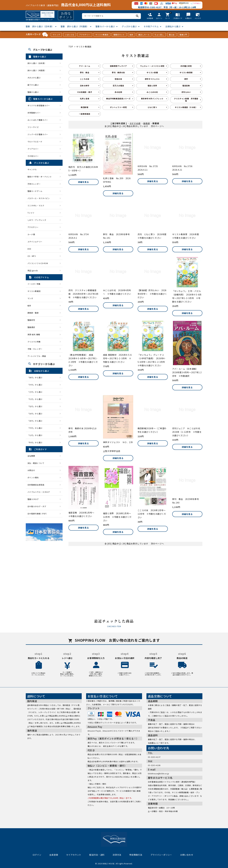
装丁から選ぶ (33, 85)
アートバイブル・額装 (37, 356)
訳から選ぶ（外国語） (37, 70)
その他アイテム (151, 26)
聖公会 (172, 35)
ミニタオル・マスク (36, 205)
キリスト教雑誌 (102, 35)
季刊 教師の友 (118, 72)
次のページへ (157, 126)
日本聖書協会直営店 (36, 485)
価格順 (146, 123)
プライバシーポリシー (161, 855)
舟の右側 (118, 92)
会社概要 (31, 456)
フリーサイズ (33, 127)
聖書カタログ (33, 499)
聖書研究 (31, 320)
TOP (71, 47)
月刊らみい (186, 92)
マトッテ (56, 35)
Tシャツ (31, 213)
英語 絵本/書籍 (34, 334)
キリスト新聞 (152, 72)
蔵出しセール (144, 35)
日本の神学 (85, 86)
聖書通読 (31, 327)
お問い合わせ (187, 855)
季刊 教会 (85, 72)
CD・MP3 (32, 256)
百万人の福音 (118, 86)
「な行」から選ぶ (36, 406)
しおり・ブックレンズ (37, 220)
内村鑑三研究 (186, 66)
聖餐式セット (119, 35)
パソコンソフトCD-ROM (38, 263)
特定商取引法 (136, 855)
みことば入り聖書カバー (38, 120)
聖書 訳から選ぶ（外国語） (75, 26)
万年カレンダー (34, 184)
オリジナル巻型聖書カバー (39, 105)
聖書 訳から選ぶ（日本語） (40, 26)
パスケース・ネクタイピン (39, 198)
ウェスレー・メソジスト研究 (152, 66)
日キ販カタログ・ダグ (37, 506)
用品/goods (33, 270)
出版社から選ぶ (173, 26)
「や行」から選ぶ (36, 428)
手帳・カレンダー (35, 349)
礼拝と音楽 (85, 98)
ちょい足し (159, 35)
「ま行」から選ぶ (36, 421)
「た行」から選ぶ (36, 399)
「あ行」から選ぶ (36, 377)
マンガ (30, 298)
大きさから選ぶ (34, 78)
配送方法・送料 (97, 855)
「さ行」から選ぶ (36, 392)
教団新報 (85, 107)
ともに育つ (152, 107)
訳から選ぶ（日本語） (37, 63)
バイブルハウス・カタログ (39, 492)
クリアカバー (33, 149)
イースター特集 (34, 284)
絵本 (132, 35)
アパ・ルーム (84, 66)
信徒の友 (118, 79)
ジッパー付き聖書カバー (38, 134)
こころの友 (85, 79)
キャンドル (32, 169)
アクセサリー (85, 35)
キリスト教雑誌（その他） (186, 107)
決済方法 (117, 855)
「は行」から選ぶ (36, 414)
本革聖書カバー (34, 113)
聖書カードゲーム (35, 191)
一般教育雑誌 (84, 114)
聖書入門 (183, 35)
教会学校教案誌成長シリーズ (118, 98)
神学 (186, 79)
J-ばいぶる (70, 35)
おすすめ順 (135, 123)
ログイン (37, 855)
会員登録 (54, 855)
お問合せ (31, 470)
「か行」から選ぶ (36, 385)
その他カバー (33, 156)
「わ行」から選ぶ (36, 442)
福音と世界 (152, 86)
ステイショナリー (35, 242)
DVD (29, 249)
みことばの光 (152, 92)
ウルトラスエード (35, 142)
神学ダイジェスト (152, 79)
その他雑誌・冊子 (85, 92)
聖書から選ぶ (33, 92)
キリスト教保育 (186, 72)
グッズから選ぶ (129, 26)
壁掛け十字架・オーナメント (40, 177)
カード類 (31, 234)
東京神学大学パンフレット (152, 98)
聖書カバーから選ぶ (105, 26)
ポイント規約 (33, 477)
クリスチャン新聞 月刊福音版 (186, 100)
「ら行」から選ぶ (36, 435)
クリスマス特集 (34, 342)
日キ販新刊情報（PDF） (38, 514)
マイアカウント (74, 855)
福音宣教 (186, 86)
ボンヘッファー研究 (118, 107)
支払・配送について (36, 463)
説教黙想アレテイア (118, 66)
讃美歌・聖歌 (33, 313)
